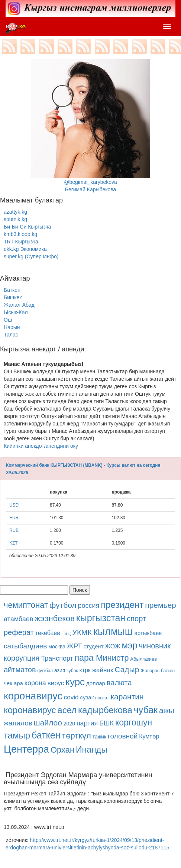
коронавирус (33, 696)
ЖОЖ (112, 646)
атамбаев (18, 619)
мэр (130, 645)
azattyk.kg (15, 212)
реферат (19, 632)
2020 (69, 724)
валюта (119, 683)
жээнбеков (55, 618)
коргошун (134, 722)
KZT (13, 543)
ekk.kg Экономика (25, 249)
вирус (56, 683)
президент (122, 605)
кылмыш (113, 632)
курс (75, 682)
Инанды (92, 750)
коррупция (22, 658)
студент (94, 646)
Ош (8, 320)
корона (35, 683)
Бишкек (13, 297)
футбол (63, 605)
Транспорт (57, 658)
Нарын (12, 327)
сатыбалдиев (25, 646)
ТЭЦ (66, 634)
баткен (168, 671)
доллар (96, 683)
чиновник (155, 646)
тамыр (17, 735)
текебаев (48, 633)
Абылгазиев (143, 659)
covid (71, 697)
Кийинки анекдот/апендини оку (41, 446)
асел (67, 710)
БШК (106, 723)
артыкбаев (148, 633)
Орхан (62, 750)
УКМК (82, 632)
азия (60, 670)
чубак (146, 710)
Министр (112, 658)
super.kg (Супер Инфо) (31, 256)
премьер (160, 605)
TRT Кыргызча (21, 242)
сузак (87, 697)
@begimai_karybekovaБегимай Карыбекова (91, 126)
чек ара (13, 683)
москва (57, 647)
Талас (11, 335)
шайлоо (48, 723)
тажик (99, 737)
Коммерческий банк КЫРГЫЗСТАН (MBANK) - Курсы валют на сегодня (83, 465)
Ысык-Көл (16, 312)
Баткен (12, 290)
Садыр (127, 669)
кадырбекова (105, 710)
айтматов (20, 670)
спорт (136, 619)
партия (87, 723)
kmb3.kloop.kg (20, 234)
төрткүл (76, 736)
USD (14, 505)
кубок (72, 671)
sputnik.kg (15, 219)
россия (89, 606)
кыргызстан (101, 618)
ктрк (85, 670)
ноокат (102, 698)
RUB (14, 530)
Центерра (26, 749)
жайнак (103, 670)
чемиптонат (26, 605)
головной (123, 736)
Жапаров (150, 671)
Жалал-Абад (19, 305)
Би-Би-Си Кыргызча (27, 227)
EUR (14, 518)
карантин (127, 697)
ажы (167, 710)
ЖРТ (75, 646)
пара (85, 658)
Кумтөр (149, 736)
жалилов (18, 723)
